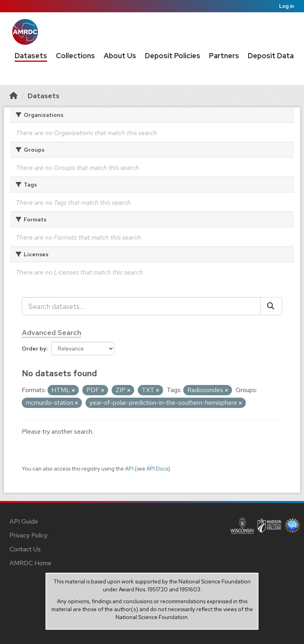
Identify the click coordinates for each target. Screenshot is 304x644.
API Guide (24, 521)
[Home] (13, 96)
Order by (34, 349)
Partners (224, 56)
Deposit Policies (173, 56)
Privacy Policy (28, 535)
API (129, 469)
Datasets (31, 56)
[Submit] (271, 306)
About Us (120, 56)
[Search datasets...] (141, 306)
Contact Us (25, 549)
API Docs (157, 469)
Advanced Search (51, 332)
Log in (287, 6)
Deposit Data (271, 56)
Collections (75, 56)
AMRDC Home (30, 563)
